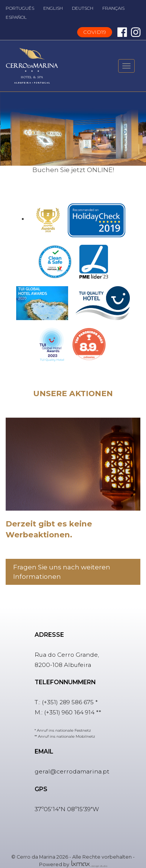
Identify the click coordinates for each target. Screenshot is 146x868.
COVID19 (95, 32)
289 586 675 (77, 702)
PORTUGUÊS (20, 8)
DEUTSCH (83, 8)
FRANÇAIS (113, 8)
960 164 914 (78, 712)
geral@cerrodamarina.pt (72, 771)
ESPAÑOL (16, 17)
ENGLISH (53, 8)
